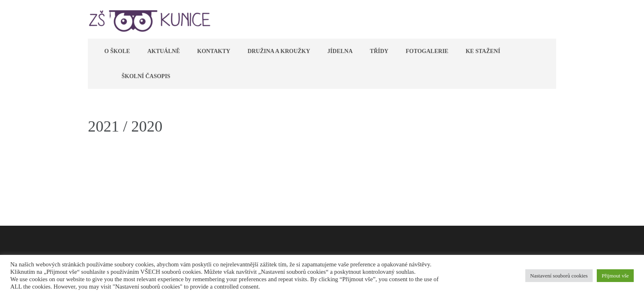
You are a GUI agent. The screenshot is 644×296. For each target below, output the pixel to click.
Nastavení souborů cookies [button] (559, 276)
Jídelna (340, 51)
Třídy (379, 51)
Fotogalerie (427, 51)
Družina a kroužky (279, 51)
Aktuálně (164, 51)
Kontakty (214, 51)
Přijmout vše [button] (615, 276)
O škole (117, 51)
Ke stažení (483, 51)
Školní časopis (146, 76)
